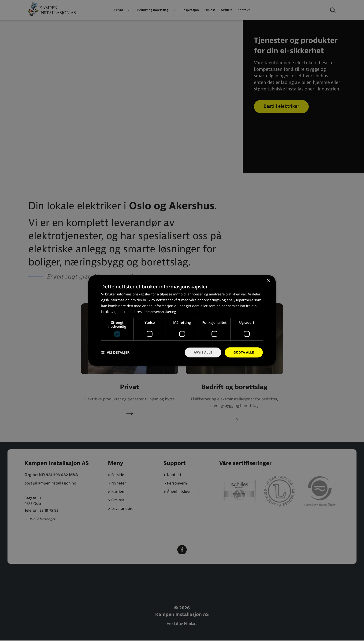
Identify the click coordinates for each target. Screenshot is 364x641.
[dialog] (182, 320)
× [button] (268, 281)
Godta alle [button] (243, 352)
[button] (115, 352)
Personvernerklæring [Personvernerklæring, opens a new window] (161, 312)
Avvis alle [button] (202, 352)
